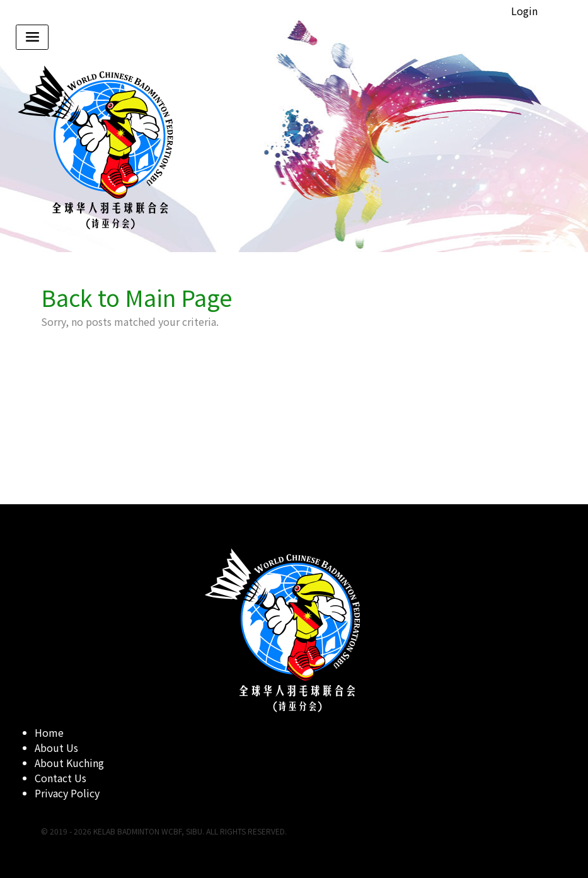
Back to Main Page (137, 297)
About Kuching (69, 763)
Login (524, 11)
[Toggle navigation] (32, 37)
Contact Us (61, 778)
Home (49, 732)
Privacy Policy (67, 793)
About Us (56, 748)
